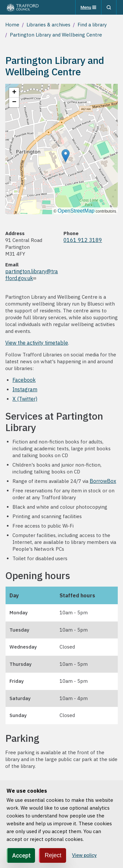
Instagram (25, 389)
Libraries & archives (48, 25)
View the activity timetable (37, 343)
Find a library (92, 25)
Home (12, 25)
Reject (53, 855)
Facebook (24, 380)
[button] (66, 156)
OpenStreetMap (76, 211)
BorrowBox (103, 481)
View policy (84, 855)
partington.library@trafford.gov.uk (32, 275)
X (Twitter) (25, 399)
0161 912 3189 (83, 240)
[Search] (109, 7)
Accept (21, 855)
